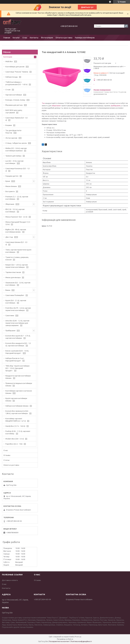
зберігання (56, 106)
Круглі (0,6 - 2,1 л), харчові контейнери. (16, 302)
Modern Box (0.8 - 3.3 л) (15, 439)
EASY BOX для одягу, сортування (14, 111)
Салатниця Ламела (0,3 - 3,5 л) (17, 119)
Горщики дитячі (12, 176)
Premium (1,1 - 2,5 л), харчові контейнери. (17, 198)
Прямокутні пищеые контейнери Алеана (19, 384)
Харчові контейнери (14, 95)
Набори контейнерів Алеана (17, 406)
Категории (8, 57)
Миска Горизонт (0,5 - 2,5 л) (16, 217)
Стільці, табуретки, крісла (16, 143)
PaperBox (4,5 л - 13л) (14, 444)
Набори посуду (12, 77)
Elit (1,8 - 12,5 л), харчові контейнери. (15, 210)
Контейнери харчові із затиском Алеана (19, 392)
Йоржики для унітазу (14, 105)
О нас (25, 38)
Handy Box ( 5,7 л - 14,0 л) (15, 426)
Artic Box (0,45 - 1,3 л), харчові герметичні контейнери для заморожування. (17, 323)
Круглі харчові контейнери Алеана (16, 399)
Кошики (9, 125)
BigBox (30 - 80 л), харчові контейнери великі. (16, 231)
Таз (43, 103)
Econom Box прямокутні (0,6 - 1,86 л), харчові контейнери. (17, 412)
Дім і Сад (9, 237)
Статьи (6, 460)
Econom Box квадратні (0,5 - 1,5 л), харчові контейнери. (18, 344)
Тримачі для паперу (13, 156)
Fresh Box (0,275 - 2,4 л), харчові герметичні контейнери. (18, 309)
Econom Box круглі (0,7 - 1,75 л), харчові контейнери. (18, 337)
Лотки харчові (11, 138)
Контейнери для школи (15, 67)
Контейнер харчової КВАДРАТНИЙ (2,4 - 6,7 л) (16, 420)
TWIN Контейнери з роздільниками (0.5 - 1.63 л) (16, 83)
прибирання (116, 106)
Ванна (8, 290)
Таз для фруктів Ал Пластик (13, 132)
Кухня (8, 181)
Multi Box (9, 61)
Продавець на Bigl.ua (65, 639)
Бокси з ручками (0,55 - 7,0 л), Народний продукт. (17, 352)
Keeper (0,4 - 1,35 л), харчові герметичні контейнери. (17, 266)
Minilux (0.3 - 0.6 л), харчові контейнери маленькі (16, 149)
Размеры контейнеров (85, 38)
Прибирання (10, 331)
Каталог (16, 38)
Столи (8, 90)
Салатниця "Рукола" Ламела (17, 72)
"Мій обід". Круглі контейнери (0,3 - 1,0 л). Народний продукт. (17, 368)
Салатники (10, 315)
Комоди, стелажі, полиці (15, 100)
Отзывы (7, 455)
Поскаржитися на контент (59, 641)
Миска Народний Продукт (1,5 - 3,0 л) (18, 223)
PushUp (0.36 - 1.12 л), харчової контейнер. (18, 432)
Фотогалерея (47, 38)
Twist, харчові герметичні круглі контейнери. (18, 251)
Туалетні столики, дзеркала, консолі (17, 258)
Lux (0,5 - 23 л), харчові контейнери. (14, 162)
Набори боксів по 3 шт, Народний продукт (15, 359)
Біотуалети (10, 191)
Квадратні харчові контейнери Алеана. (18, 377)
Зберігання (10, 204)
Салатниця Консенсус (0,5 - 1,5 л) (18, 170)
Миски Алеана (11, 186)
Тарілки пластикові (13, 272)
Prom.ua (78, 637)
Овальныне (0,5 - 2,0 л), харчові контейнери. (18, 284)
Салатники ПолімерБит (15, 295)
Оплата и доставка (64, 38)
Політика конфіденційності (81, 641)
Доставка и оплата (10, 580)
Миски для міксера (13, 277)
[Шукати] (126, 26)
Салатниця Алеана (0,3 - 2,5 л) (16, 243)
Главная (7, 38)
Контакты (34, 38)
